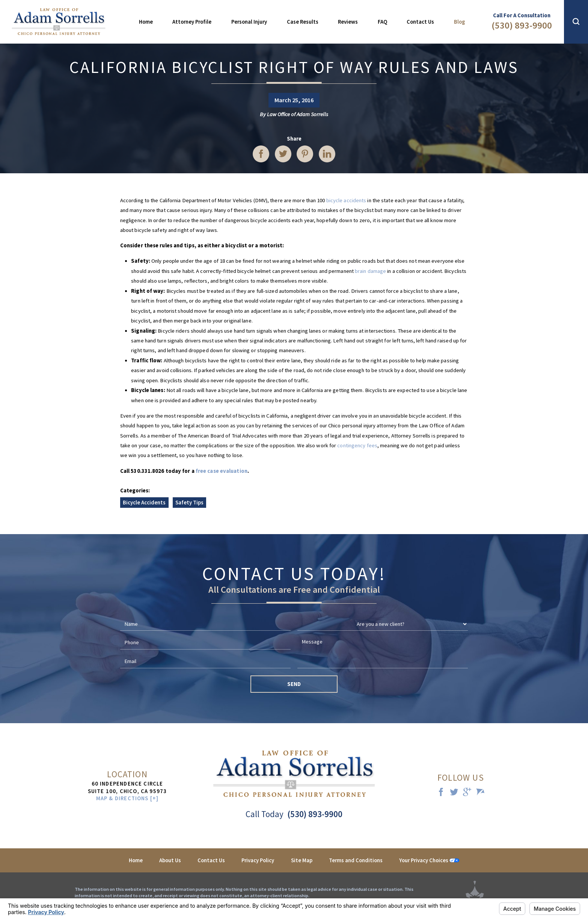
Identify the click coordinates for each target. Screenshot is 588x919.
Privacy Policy (258, 860)
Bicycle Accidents (144, 503)
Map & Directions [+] (127, 799)
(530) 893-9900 (522, 25)
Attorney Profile (192, 22)
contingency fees (357, 445)
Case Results (303, 22)
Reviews (348, 22)
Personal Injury (249, 22)
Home (146, 22)
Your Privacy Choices (429, 860)
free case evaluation (222, 471)
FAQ (382, 22)
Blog (459, 22)
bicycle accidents (346, 200)
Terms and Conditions (356, 860)
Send (294, 684)
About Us (170, 860)
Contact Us (420, 22)
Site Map (302, 860)
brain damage (370, 271)
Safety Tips (189, 503)
